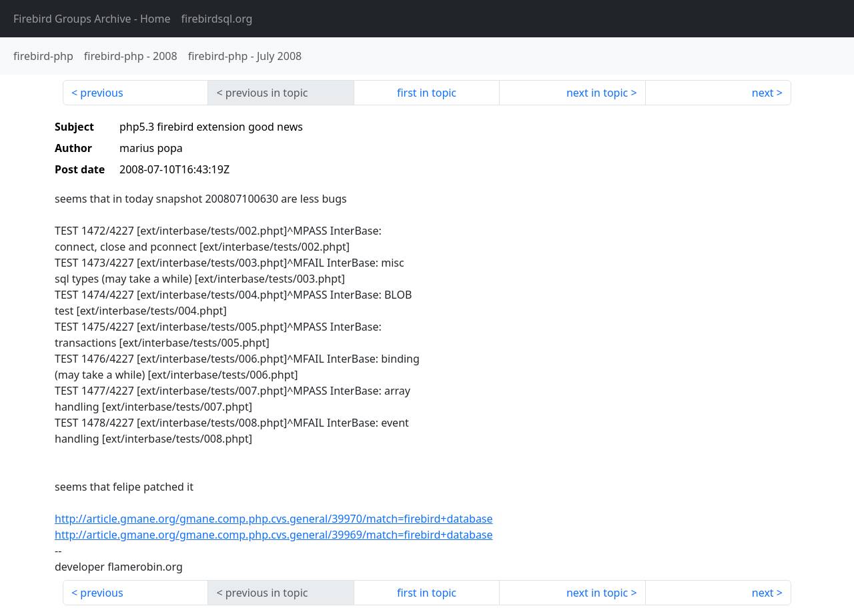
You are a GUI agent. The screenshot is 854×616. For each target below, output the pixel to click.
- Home (92, 19)
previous (101, 93)
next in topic (597, 93)
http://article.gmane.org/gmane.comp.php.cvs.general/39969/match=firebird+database (274, 535)
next (763, 93)
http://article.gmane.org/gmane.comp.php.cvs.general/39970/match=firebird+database (274, 519)
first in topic (427, 93)
